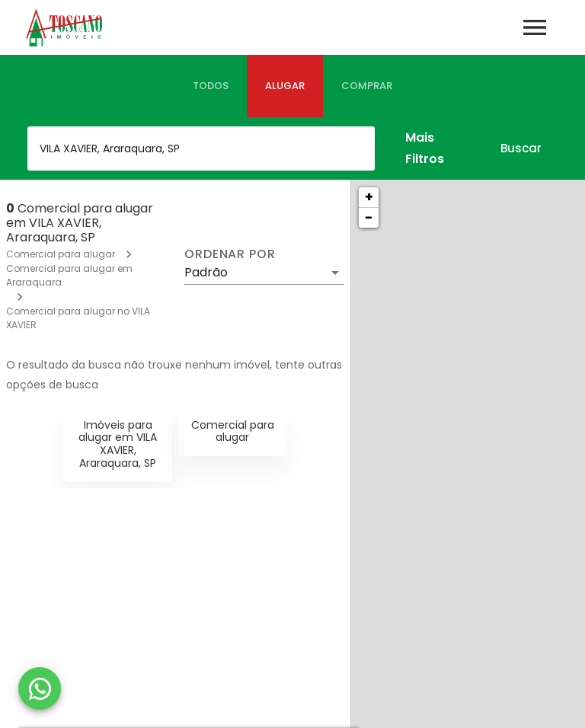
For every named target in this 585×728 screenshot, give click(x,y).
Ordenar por (230, 254)
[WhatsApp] (40, 688)
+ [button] (369, 197)
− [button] (369, 217)
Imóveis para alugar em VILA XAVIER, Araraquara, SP (118, 444)
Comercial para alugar (61, 254)
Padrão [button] (206, 272)
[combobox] (201, 148)
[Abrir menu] (535, 27)
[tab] (211, 86)
